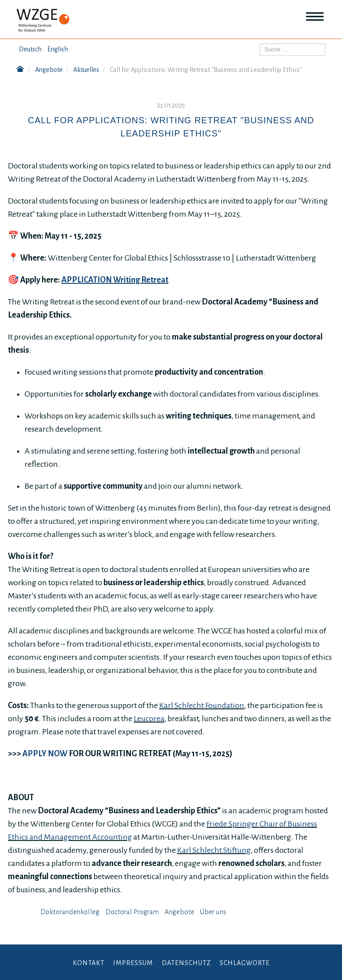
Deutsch (30, 49)
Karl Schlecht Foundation (202, 705)
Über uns (213, 912)
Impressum (133, 963)
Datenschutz (186, 963)
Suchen (260, 44)
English (58, 49)
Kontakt (89, 963)
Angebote (179, 912)
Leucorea (149, 719)
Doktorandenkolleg (70, 912)
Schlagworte (245, 963)
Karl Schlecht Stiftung (214, 850)
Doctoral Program (132, 912)
